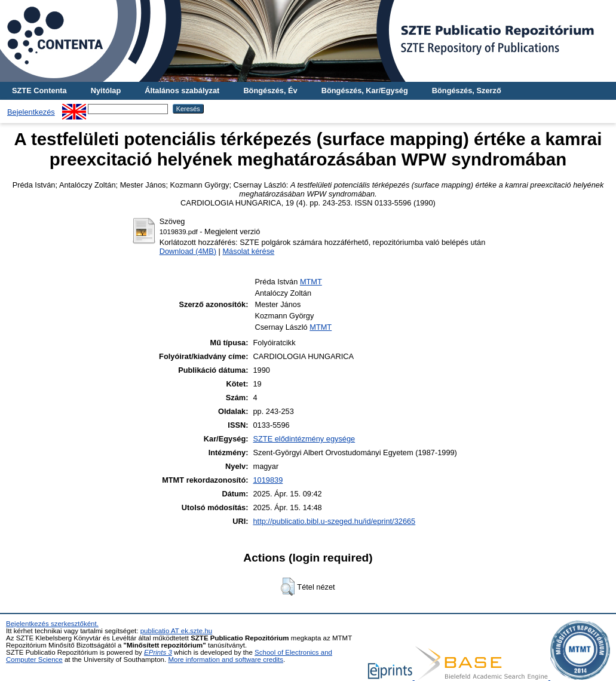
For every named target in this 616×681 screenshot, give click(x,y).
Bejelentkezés (31, 112)
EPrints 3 (158, 652)
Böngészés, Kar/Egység (365, 91)
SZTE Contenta (39, 91)
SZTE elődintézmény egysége (304, 439)
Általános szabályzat (182, 91)
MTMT (311, 282)
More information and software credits (226, 659)
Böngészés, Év (270, 91)
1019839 (268, 480)
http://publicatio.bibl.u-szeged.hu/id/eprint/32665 (334, 521)
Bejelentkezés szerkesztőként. (52, 624)
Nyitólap (106, 91)
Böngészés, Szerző (467, 91)
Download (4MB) (188, 251)
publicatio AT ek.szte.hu (177, 631)
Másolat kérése (248, 251)
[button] (288, 587)
